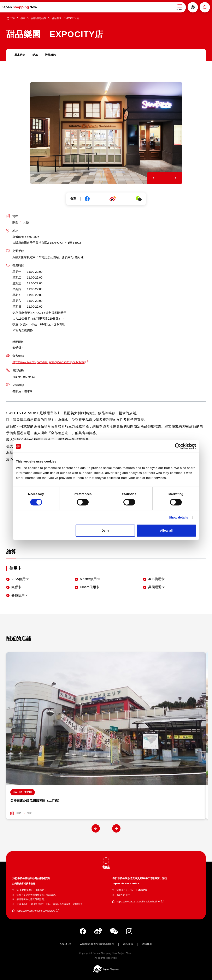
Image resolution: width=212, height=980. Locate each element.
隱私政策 (128, 944)
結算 (36, 55)
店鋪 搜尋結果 (38, 18)
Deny (105, 530)
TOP (13, 18)
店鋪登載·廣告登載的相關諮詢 (97, 944)
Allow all (166, 530)
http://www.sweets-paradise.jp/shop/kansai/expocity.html (48, 362)
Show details (179, 517)
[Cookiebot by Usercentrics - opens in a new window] (178, 446)
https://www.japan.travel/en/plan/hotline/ (138, 902)
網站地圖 (147, 944)
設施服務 (52, 55)
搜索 (23, 18)
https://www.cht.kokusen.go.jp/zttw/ (36, 911)
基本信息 (20, 55)
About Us (65, 944)
